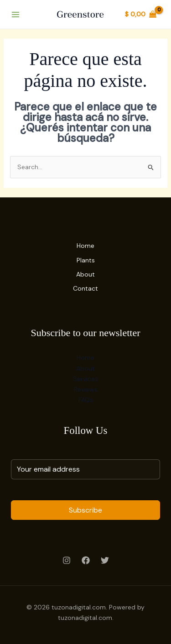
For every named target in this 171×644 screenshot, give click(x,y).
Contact (85, 288)
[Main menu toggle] (16, 15)
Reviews (86, 389)
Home (85, 246)
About (85, 274)
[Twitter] (105, 560)
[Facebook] (86, 560)
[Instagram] (67, 560)
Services (85, 379)
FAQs (86, 400)
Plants (86, 260)
